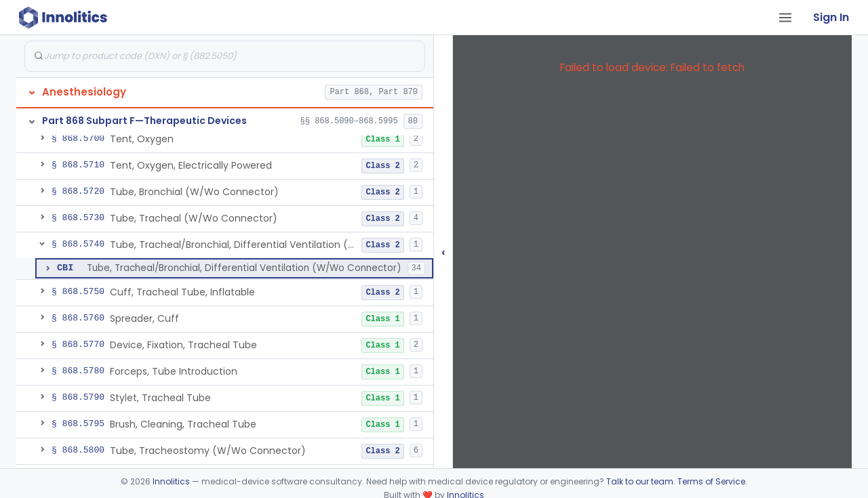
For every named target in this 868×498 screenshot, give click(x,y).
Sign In (831, 17)
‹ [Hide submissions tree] (443, 252)
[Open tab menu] (785, 18)
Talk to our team (640, 481)
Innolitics (171, 481)
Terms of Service (711, 481)
